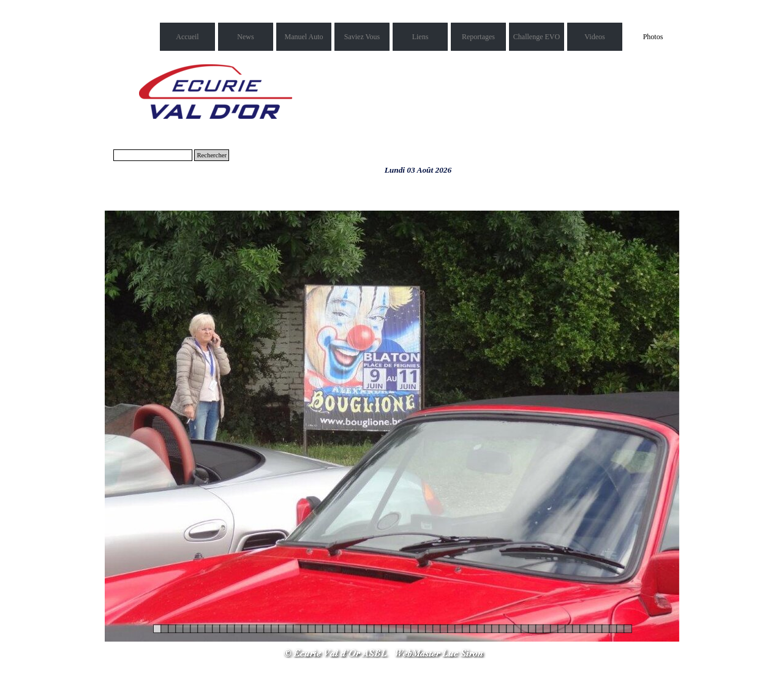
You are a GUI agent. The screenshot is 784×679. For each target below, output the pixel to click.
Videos (594, 37)
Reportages (478, 37)
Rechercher (212, 155)
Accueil (187, 37)
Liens (420, 37)
